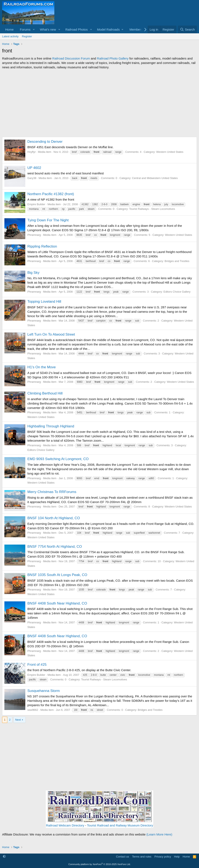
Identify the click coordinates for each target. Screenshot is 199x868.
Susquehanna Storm (44, 691)
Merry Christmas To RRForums (52, 492)
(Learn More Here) (159, 834)
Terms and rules (142, 857)
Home (9, 29)
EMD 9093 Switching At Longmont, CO (58, 459)
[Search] (187, 29)
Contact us (122, 857)
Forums (25, 29)
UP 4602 (34, 168)
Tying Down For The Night (48, 220)
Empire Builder (36, 204)
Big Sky (33, 273)
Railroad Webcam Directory (65, 825)
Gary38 (32, 178)
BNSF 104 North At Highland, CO (54, 518)
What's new (48, 29)
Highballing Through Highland (51, 426)
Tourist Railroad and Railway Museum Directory (120, 825)
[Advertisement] (99, 103)
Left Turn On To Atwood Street (51, 334)
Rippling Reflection (42, 246)
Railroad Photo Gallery (113, 58)
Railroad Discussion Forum (71, 58)
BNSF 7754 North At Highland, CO (55, 547)
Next (18, 720)
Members (136, 29)
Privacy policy (163, 857)
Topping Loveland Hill (44, 302)
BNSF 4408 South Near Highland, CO (57, 603)
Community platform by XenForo (99, 864)
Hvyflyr (32, 152)
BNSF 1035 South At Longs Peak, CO (57, 575)
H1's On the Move (42, 367)
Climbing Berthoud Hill (45, 393)
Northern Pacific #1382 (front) (51, 194)
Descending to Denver (45, 142)
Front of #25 (37, 665)
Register (27, 36)
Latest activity (10, 36)
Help (177, 857)
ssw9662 (33, 710)
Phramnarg (34, 235)
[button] (34, 29)
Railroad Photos (77, 29)
